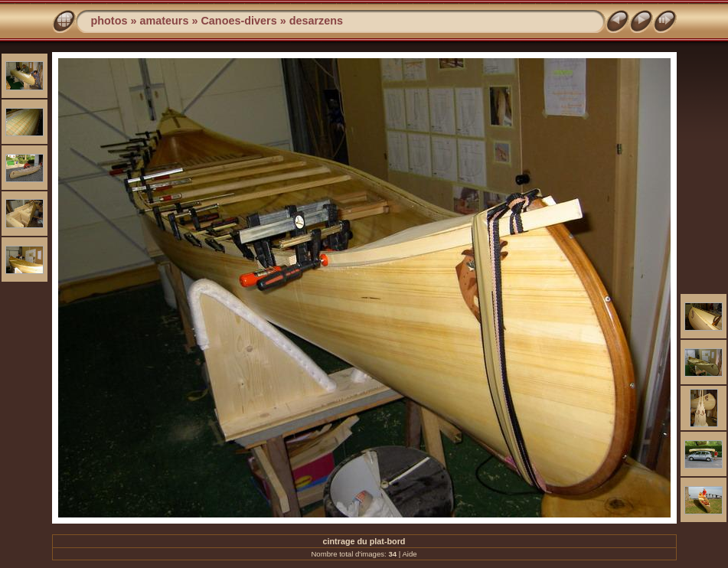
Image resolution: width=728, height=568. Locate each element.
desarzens (316, 21)
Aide (409, 554)
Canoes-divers (238, 21)
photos (109, 21)
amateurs (164, 21)
